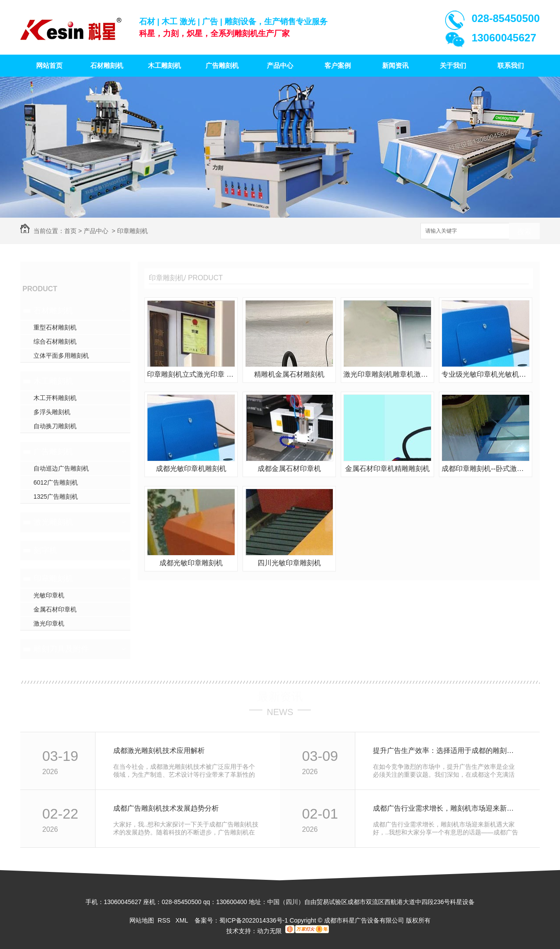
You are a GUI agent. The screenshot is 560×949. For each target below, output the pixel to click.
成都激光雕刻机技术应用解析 (159, 751)
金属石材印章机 (55, 609)
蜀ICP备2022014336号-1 (254, 920)
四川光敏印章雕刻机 (289, 563)
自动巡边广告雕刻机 (61, 468)
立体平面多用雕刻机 (61, 356)
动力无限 (269, 931)
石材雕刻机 (107, 65)
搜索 (524, 232)
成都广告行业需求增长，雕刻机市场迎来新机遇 (447, 808)
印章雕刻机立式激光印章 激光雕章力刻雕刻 (191, 374)
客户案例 (338, 65)
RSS (165, 920)
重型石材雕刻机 (55, 327)
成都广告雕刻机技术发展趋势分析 (166, 808)
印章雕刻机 (133, 231)
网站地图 (142, 920)
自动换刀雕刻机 (55, 426)
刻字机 (45, 550)
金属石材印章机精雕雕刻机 (387, 469)
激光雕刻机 (53, 522)
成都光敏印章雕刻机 (191, 563)
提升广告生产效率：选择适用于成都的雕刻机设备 (447, 751)
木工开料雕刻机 (55, 398)
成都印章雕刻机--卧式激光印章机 (486, 469)
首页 (70, 231)
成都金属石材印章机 (289, 469)
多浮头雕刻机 (52, 412)
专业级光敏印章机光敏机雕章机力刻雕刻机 (486, 374)
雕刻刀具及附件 (61, 649)
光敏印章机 (49, 595)
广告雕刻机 (222, 65)
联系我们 (511, 65)
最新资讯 (280, 697)
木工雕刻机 (164, 65)
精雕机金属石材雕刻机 (289, 374)
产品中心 (280, 65)
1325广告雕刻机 (56, 497)
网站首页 (49, 65)
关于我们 (453, 65)
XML (182, 920)
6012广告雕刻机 (56, 482)
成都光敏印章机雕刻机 (191, 469)
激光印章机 (49, 623)
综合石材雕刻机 (55, 341)
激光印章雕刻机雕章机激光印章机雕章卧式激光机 (387, 374)
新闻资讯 (395, 65)
